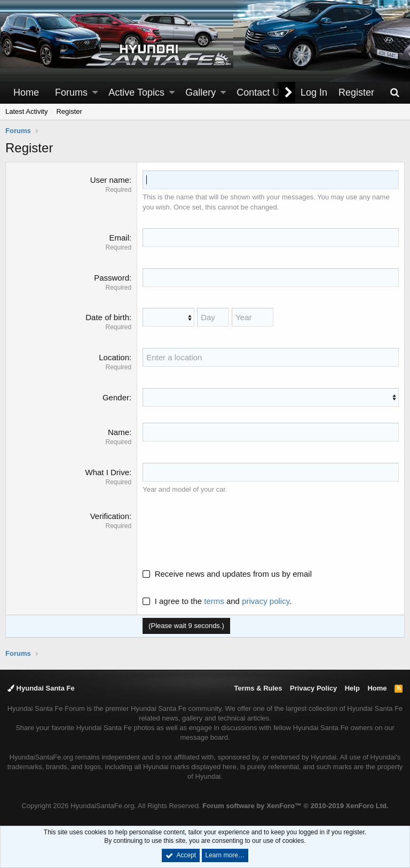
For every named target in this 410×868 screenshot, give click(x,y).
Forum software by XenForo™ (295, 806)
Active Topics (136, 92)
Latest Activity (26, 111)
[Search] (395, 93)
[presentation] (224, 531)
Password (112, 278)
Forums (71, 92)
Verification (110, 516)
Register (69, 111)
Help (352, 688)
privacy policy (266, 601)
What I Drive (107, 472)
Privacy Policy (313, 688)
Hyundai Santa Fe (41, 688)
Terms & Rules (258, 688)
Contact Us (260, 92)
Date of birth (107, 317)
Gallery (200, 92)
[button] (95, 93)
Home (26, 92)
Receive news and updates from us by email (233, 574)
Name (119, 432)
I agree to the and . (217, 601)
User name (110, 180)
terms (214, 601)
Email (119, 238)
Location (114, 357)
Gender (116, 397)
